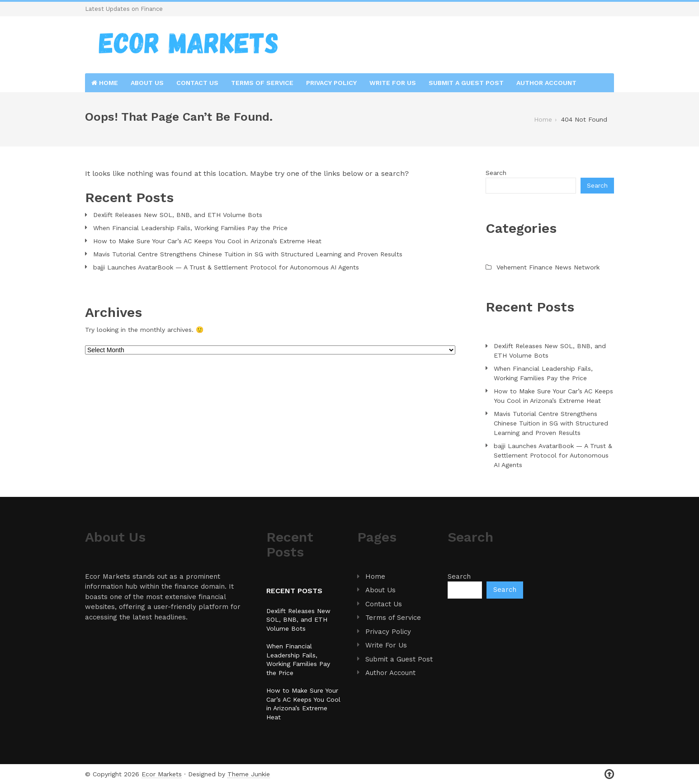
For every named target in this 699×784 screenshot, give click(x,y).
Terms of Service (262, 83)
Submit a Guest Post (466, 83)
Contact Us (197, 83)
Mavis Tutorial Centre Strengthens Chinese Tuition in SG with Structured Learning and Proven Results (248, 254)
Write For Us (393, 83)
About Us (147, 83)
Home (105, 83)
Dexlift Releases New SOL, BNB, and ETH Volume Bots (178, 215)
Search (496, 173)
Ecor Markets (162, 774)
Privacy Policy (331, 83)
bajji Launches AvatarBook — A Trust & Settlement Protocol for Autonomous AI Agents (226, 267)
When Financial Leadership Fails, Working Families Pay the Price (190, 228)
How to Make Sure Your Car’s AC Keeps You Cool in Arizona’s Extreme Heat (207, 241)
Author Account (546, 83)
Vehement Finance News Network (548, 267)
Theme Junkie (249, 774)
